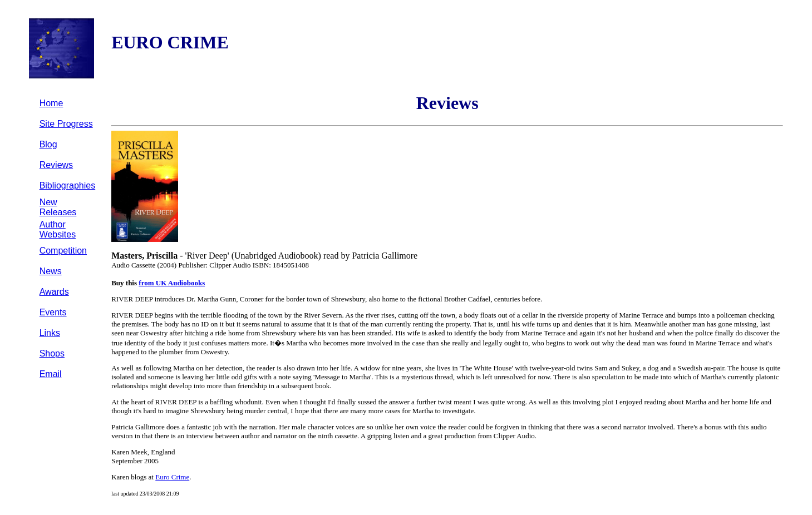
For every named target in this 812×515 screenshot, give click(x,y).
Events (53, 312)
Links (50, 333)
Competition (63, 251)
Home (51, 103)
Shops (52, 353)
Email (51, 374)
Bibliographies (68, 185)
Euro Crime (172, 477)
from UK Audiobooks (172, 283)
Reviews (56, 165)
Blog (48, 144)
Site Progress (66, 124)
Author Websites (58, 229)
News (51, 271)
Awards (54, 292)
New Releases (58, 207)
